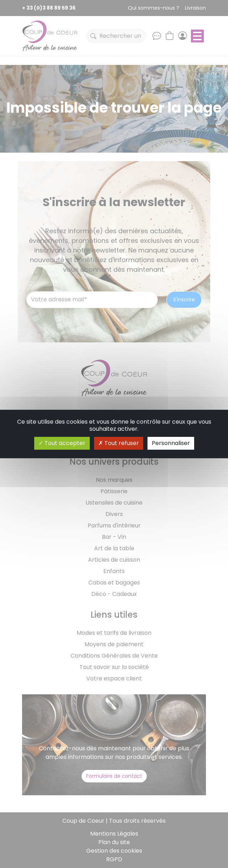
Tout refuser (119, 443)
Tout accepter (62, 443)
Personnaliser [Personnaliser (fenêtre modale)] (171, 443)
